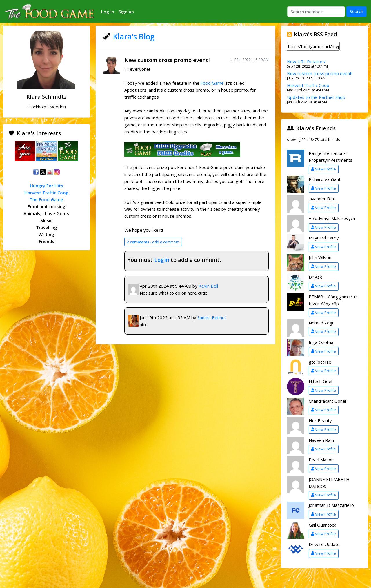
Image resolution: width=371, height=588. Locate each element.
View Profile (323, 169)
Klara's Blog (134, 37)
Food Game (212, 83)
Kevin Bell (208, 286)
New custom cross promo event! (167, 60)
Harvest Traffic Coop (46, 193)
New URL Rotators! (306, 61)
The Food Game (46, 199)
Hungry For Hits (47, 186)
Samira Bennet (212, 317)
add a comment (153, 242)
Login (162, 260)
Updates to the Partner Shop (316, 97)
